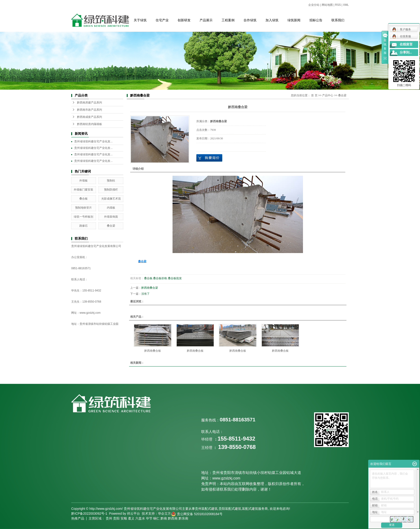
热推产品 (78, 518)
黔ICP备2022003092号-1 (89, 513)
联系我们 (338, 20)
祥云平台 (133, 513)
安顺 (124, 518)
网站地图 (327, 5)
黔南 (164, 518)
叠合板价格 (160, 278)
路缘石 (83, 226)
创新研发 (184, 20)
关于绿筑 (140, 20)
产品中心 (328, 95)
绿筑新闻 (294, 20)
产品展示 (206, 20)
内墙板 (111, 208)
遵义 (131, 518)
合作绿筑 (250, 20)
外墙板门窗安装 (83, 190)
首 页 (314, 95)
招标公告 (316, 20)
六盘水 (140, 518)
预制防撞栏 (111, 190)
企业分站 (314, 5)
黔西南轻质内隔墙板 (90, 124)
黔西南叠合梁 (150, 288)
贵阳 (116, 518)
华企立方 (164, 513)
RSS (338, 5)
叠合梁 (111, 226)
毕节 (149, 518)
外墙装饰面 (111, 217)
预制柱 (111, 181)
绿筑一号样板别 (83, 217)
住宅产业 (162, 20)
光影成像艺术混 (111, 199)
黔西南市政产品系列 (90, 110)
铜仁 (156, 518)
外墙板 (83, 181)
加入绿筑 (272, 20)
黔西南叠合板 (153, 351)
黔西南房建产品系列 (90, 103)
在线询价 (209, 158)
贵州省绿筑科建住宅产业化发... (93, 141)
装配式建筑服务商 (255, 509)
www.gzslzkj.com (90, 313)
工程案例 (228, 20)
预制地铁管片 (83, 208)
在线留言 (406, 44)
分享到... (406, 52)
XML (346, 5)
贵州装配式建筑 (206, 509)
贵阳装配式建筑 (230, 509)
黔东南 (183, 518)
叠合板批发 (175, 278)
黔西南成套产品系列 (90, 117)
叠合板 (83, 199)
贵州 (109, 518)
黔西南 (173, 518)
